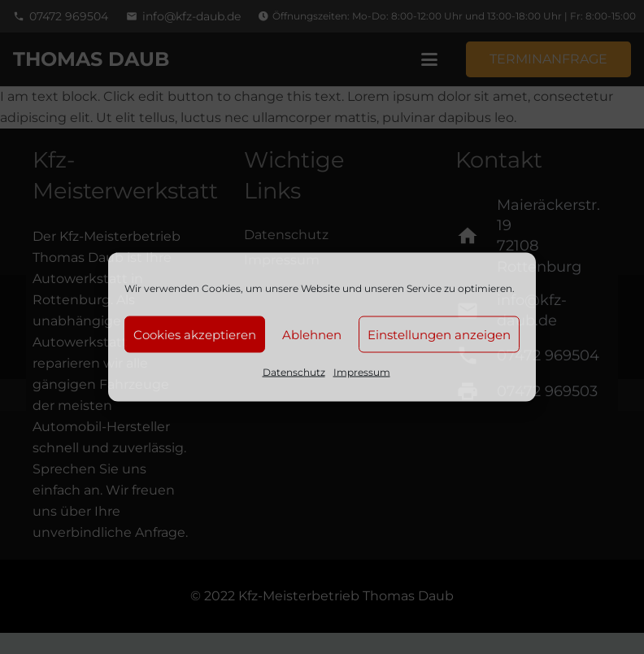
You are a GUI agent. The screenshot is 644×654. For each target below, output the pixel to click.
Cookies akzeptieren (195, 334)
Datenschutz (294, 372)
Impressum (362, 372)
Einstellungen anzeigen (439, 334)
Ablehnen (312, 334)
